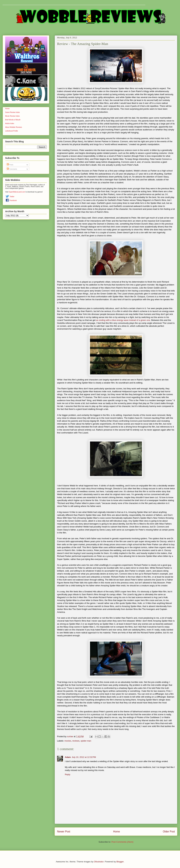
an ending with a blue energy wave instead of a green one (123, 320)
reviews (76, 741)
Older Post (169, 832)
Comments (12, 169)
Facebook (13, 200)
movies (68, 741)
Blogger (120, 862)
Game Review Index (12, 112)
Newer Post (64, 832)
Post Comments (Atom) (122, 842)
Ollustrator (99, 862)
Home (117, 832)
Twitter (12, 197)
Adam (68, 757)
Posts (10, 165)
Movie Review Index (12, 116)
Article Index (10, 123)
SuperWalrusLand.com (17, 192)
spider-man (86, 741)
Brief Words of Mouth (13, 120)
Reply (68, 774)
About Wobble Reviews (14, 127)
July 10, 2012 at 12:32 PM (84, 757)
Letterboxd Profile (12, 131)
